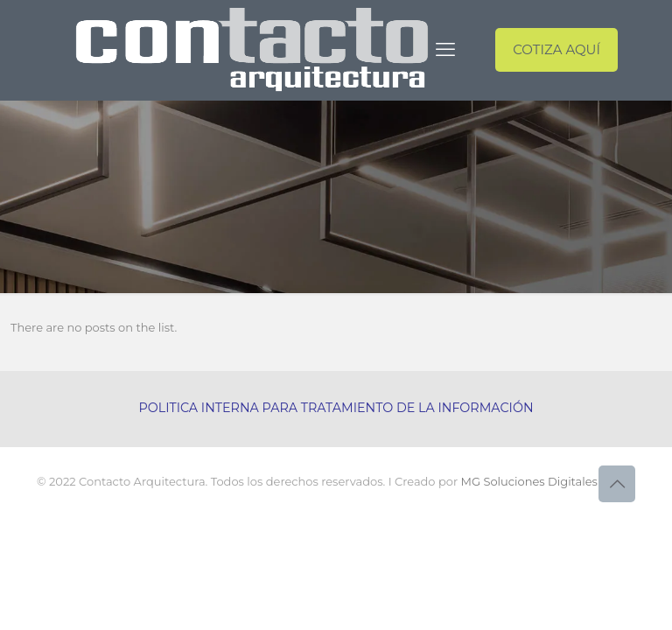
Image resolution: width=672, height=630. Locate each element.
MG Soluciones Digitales (529, 481)
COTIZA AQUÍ (556, 49)
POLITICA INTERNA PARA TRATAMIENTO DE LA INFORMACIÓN (336, 408)
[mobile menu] (445, 50)
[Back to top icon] (617, 484)
